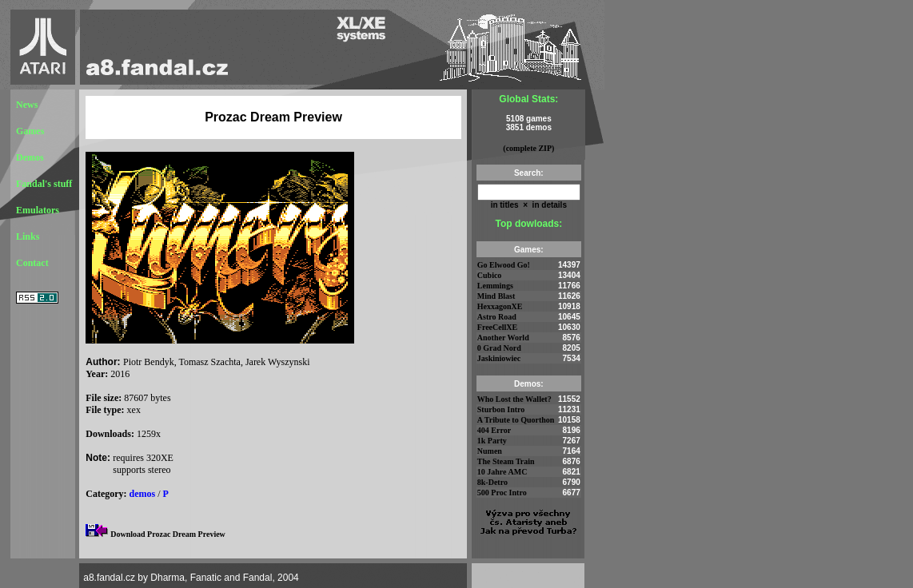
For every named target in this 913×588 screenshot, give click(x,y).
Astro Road (497, 317)
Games (30, 131)
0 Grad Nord (499, 348)
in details (548, 205)
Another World (503, 338)
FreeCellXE (497, 327)
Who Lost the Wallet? (514, 399)
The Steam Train (506, 461)
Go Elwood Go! (504, 265)
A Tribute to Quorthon (516, 420)
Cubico (490, 275)
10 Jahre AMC (502, 472)
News (27, 105)
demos (143, 494)
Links (28, 236)
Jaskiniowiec (499, 358)
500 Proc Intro (502, 493)
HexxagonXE (500, 306)
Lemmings (495, 286)
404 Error (494, 430)
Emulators (38, 210)
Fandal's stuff (44, 184)
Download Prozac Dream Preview (168, 534)
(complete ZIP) (528, 148)
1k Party (492, 441)
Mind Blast (496, 296)
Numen (490, 451)
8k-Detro (492, 482)
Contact (32, 263)
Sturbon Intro (501, 409)
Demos (30, 157)
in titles (505, 205)
